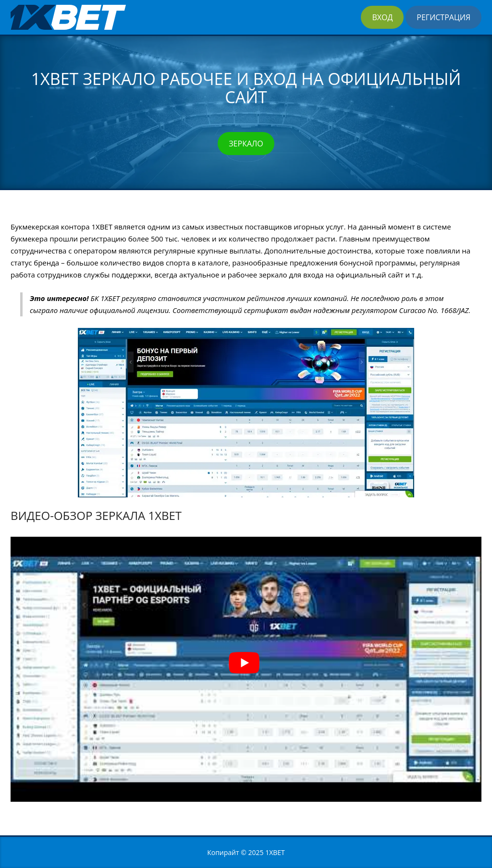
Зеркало (246, 144)
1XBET (275, 852)
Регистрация (443, 17)
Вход (382, 17)
